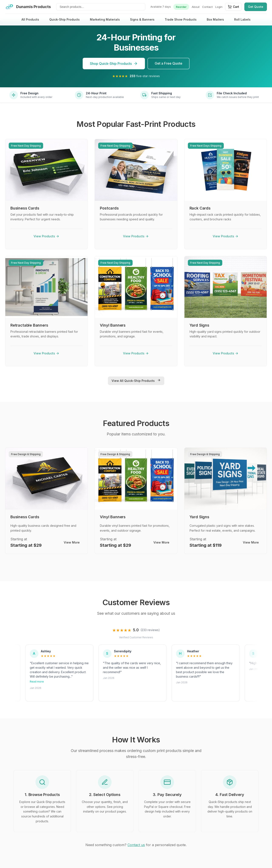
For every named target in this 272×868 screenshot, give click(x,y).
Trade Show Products (181, 19)
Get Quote (256, 7)
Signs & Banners (142, 19)
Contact (207, 7)
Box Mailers (215, 19)
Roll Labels (242, 19)
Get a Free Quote (169, 63)
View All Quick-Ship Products (136, 380)
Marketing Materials (105, 19)
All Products (30, 19)
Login (219, 7)
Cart (233, 7)
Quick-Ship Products (64, 19)
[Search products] (101, 7)
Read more (67, 682)
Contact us (136, 845)
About (196, 7)
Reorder (181, 7)
